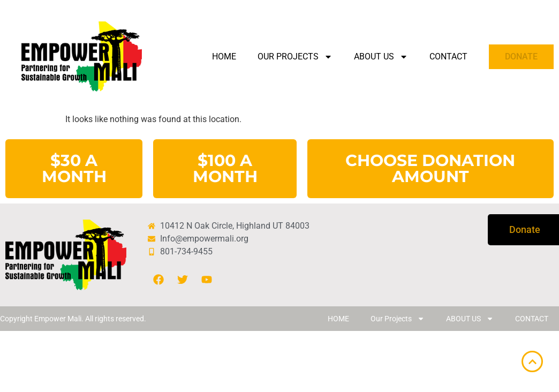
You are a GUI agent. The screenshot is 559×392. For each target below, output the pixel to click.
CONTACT (448, 56)
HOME (224, 56)
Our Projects (295, 57)
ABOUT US (381, 57)
